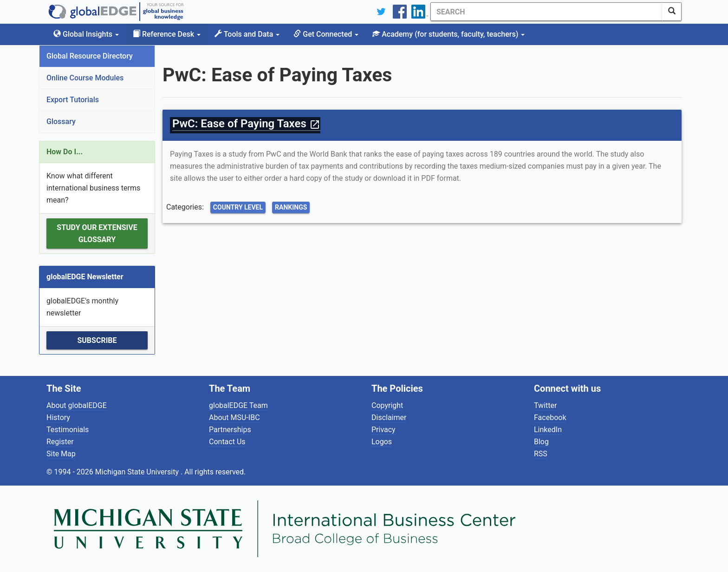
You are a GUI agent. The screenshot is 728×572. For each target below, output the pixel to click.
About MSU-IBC (234, 417)
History (58, 417)
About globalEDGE (77, 405)
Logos (382, 442)
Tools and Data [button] (247, 34)
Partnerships (230, 430)
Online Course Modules (85, 78)
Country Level (238, 207)
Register (60, 442)
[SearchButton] (672, 12)
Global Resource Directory (90, 56)
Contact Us (227, 442)
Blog (541, 442)
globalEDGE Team (238, 405)
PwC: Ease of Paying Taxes (246, 124)
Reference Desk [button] (167, 34)
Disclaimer (389, 417)
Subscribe (97, 340)
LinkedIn (548, 430)
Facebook (550, 417)
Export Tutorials (73, 100)
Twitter (545, 405)
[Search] (546, 12)
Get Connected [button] (326, 34)
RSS (541, 454)
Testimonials (68, 430)
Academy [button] (448, 34)
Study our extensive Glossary (97, 233)
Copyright (387, 405)
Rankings (291, 207)
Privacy (383, 430)
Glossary (61, 122)
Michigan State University (138, 472)
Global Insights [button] (86, 34)
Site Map (61, 454)
